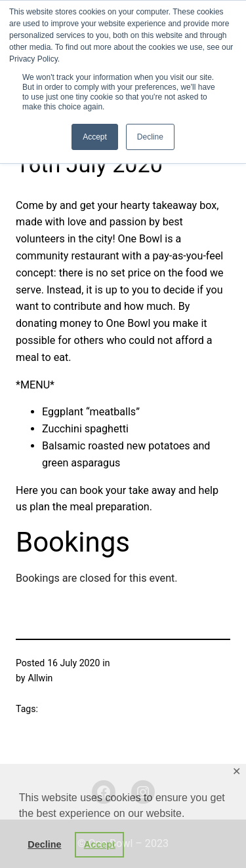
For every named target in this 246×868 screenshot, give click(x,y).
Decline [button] (44, 844)
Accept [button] (100, 844)
